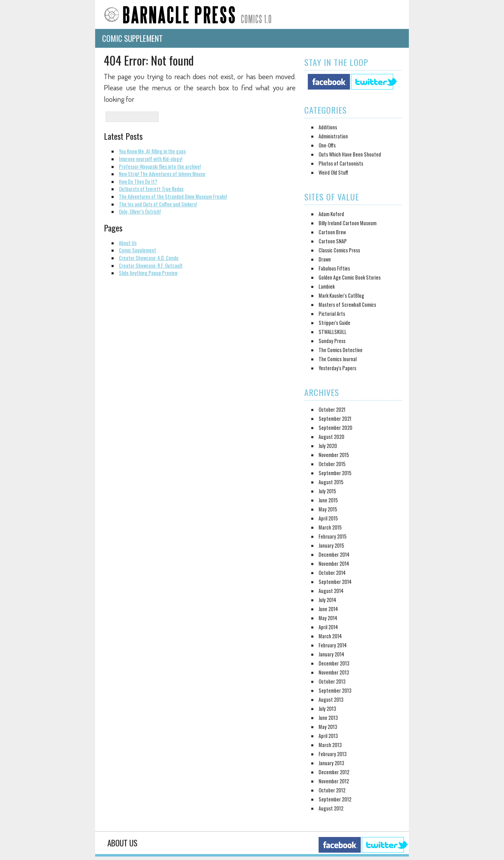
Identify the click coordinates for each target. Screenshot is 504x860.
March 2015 (330, 527)
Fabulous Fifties (334, 268)
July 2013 (327, 709)
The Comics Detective (341, 350)
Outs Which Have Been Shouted (350, 154)
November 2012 (334, 781)
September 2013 (335, 690)
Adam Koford (331, 214)
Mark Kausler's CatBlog (341, 295)
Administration (333, 136)
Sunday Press (332, 341)
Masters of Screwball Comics (347, 305)
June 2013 (328, 718)
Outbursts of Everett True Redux (151, 189)
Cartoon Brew (332, 232)
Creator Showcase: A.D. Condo (149, 258)
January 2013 (331, 763)
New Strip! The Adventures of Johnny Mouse (162, 174)
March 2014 (330, 636)
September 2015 (335, 473)
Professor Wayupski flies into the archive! (160, 166)
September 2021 (335, 418)
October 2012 (332, 790)
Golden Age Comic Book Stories (350, 277)
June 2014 (328, 609)
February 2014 (333, 645)
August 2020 (331, 437)
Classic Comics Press (339, 250)
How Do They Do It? (138, 181)
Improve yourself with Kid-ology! (151, 159)
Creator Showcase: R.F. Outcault (151, 265)
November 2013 (334, 672)
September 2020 (335, 428)
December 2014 (334, 554)
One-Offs (327, 145)
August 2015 (331, 482)
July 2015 (327, 491)
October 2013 (332, 681)
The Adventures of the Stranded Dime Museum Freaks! (173, 196)
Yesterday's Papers (337, 368)
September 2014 (335, 582)
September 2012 (335, 799)
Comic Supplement (132, 38)
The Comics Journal (338, 359)
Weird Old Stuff (333, 172)
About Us (128, 243)
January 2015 (331, 545)
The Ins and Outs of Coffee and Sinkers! (158, 204)
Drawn (325, 259)
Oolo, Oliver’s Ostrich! (140, 211)
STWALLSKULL (333, 332)
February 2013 (333, 754)
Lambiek (327, 286)
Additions (328, 127)
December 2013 (334, 663)
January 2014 (331, 654)
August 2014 (331, 591)
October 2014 (332, 573)
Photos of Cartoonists (341, 163)
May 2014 (328, 618)
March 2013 (330, 745)
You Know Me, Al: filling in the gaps (152, 151)
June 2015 (328, 500)
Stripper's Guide (334, 323)
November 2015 (334, 455)
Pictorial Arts (332, 314)
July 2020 (328, 446)
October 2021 (332, 409)
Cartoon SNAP (333, 241)
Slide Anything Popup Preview (148, 273)
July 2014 (327, 600)
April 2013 (328, 736)
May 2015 (328, 509)
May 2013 (328, 727)
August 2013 (331, 699)
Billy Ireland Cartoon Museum (348, 223)
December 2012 (334, 772)
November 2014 (334, 564)
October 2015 (332, 464)
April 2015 (328, 518)
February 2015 (333, 536)
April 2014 (328, 627)
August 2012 (331, 808)
